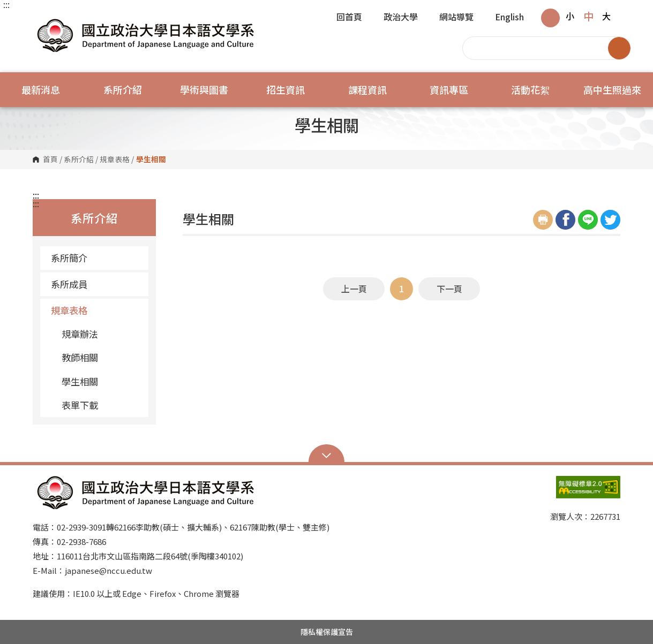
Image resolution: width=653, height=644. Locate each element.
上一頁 (354, 289)
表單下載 (80, 405)
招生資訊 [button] (286, 89)
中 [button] (588, 16)
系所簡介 (96, 258)
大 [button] (606, 16)
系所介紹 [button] (123, 89)
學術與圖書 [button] (204, 89)
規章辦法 (80, 334)
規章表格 (115, 160)
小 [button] (570, 16)
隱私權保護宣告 (327, 632)
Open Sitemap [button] (326, 454)
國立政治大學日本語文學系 (43, 21)
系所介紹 (79, 160)
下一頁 (449, 289)
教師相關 (80, 357)
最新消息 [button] (41, 89)
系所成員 (96, 284)
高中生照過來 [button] (612, 89)
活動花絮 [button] (530, 89)
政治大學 (401, 18)
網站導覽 (456, 18)
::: (6, 4)
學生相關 (80, 381)
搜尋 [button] (619, 48)
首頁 (50, 160)
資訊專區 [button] (449, 89)
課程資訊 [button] (367, 89)
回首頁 (349, 18)
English (509, 18)
